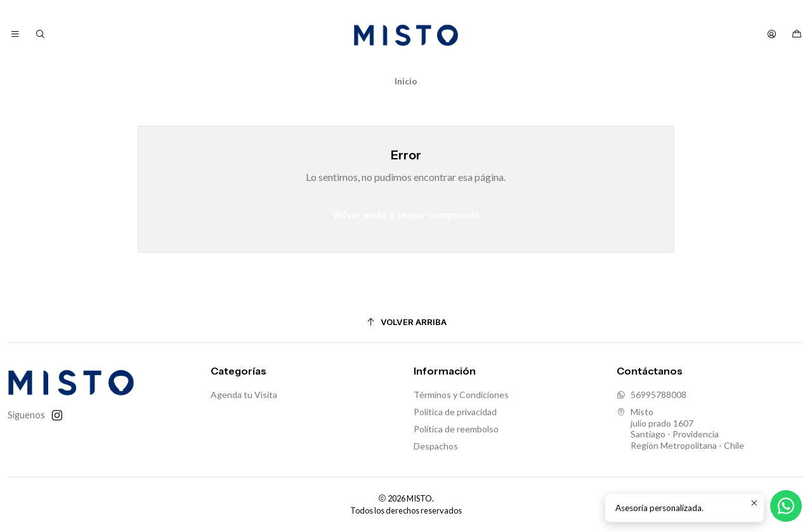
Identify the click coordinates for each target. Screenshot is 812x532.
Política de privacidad (455, 412)
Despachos (436, 446)
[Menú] (15, 34)
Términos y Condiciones (461, 395)
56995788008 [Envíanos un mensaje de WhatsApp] (652, 395)
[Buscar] (40, 34)
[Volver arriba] (406, 322)
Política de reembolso (456, 429)
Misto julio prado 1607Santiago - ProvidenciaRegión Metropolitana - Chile (680, 429)
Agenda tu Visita (244, 395)
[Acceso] (772, 34)
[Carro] (797, 34)
